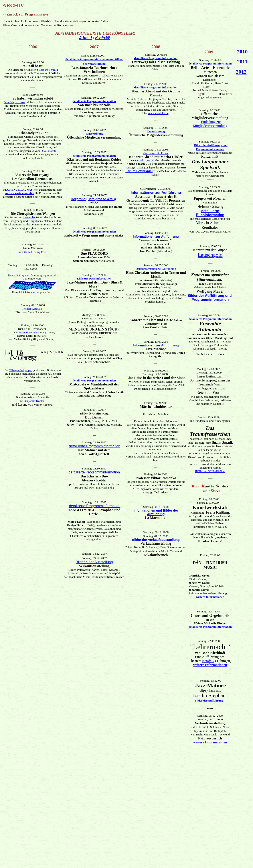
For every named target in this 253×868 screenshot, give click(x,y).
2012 (241, 72)
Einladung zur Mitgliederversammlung (210, 124)
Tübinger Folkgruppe (21, 370)
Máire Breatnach (28, 332)
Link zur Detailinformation (94, 279)
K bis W (103, 38)
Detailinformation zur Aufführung (156, 269)
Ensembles (29, 217)
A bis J (85, 38)
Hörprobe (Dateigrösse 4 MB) (93, 199)
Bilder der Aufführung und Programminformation (210, 298)
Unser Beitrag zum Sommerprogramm (31, 275)
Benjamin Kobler (34, 401)
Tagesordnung (94, 134)
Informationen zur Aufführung (156, 193)
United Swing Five (35, 252)
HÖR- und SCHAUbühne (210, 471)
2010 (242, 52)
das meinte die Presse (156, 153)
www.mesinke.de (158, 113)
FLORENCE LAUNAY (18, 190)
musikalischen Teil (144, 160)
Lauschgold (210, 255)
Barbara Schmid (48, 70)
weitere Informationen (210, 597)
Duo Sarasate (48, 151)
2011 (242, 62)
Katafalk (208, 661)
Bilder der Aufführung (209, 701)
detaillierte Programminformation (94, 101)
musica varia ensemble (20, 193)
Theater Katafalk (32, 309)
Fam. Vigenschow (14, 102)
